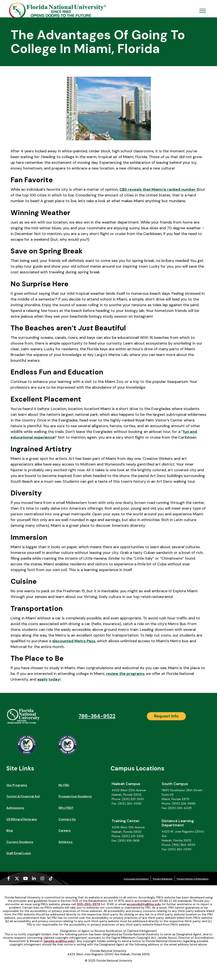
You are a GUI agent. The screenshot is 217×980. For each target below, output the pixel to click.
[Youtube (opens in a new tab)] (25, 879)
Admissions (15, 808)
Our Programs (17, 785)
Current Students (20, 842)
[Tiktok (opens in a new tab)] (51, 879)
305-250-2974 (88, 904)
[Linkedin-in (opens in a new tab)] (34, 879)
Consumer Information (136, 879)
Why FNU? (66, 808)
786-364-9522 (97, 716)
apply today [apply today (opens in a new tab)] (49, 679)
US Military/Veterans (22, 819)
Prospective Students (75, 796)
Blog (10, 830)
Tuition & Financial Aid (23, 796)
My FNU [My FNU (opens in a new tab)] (64, 785)
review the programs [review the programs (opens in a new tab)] (125, 674)
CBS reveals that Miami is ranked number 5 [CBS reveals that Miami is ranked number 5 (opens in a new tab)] (159, 189)
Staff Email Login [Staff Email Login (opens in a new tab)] (19, 853)
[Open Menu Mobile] (203, 11)
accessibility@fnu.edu (144, 904)
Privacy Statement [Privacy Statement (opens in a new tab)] (163, 879)
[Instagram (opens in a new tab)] (42, 879)
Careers (65, 830)
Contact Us (67, 819)
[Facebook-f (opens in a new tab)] (8, 879)
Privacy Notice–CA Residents (193, 879)
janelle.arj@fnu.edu (59, 941)
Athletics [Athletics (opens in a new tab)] (65, 842)
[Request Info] (166, 716)
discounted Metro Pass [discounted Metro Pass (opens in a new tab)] (74, 641)
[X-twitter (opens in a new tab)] (17, 879)
